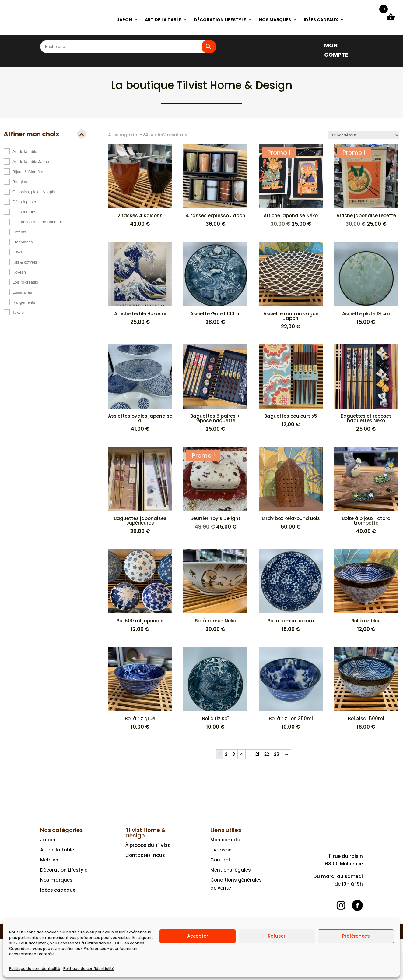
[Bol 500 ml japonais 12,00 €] (140, 591)
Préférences (356, 936)
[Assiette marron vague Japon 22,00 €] (291, 286)
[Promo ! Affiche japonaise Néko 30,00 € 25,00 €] (291, 186)
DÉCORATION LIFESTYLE (220, 20)
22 (267, 754)
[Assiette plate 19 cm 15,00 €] (366, 284)
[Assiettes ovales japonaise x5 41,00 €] (140, 389)
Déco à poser (24, 202)
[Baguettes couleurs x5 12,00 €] (291, 386)
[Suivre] (341, 905)
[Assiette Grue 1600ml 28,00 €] (215, 284)
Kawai (18, 252)
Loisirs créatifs (25, 282)
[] (315, 45)
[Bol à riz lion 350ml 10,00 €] (291, 689)
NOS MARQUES (275, 20)
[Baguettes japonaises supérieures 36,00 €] (140, 491)
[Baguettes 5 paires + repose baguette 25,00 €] (215, 389)
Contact (220, 860)
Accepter (198, 936)
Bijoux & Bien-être (28, 172)
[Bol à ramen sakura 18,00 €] (291, 591)
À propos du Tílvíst (148, 845)
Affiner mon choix (45, 135)
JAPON (124, 20)
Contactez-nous (145, 855)
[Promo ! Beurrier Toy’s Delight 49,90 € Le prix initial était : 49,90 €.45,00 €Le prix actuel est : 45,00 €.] (215, 489)
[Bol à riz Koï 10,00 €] (215, 689)
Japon (48, 840)
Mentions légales (231, 870)
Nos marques (56, 880)
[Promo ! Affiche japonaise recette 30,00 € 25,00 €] (366, 186)
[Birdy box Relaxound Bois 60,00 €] (291, 489)
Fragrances (23, 242)
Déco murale (24, 212)
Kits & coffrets (25, 262)
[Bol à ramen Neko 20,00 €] (215, 591)
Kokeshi (20, 272)
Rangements (24, 302)
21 (257, 754)
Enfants (19, 232)
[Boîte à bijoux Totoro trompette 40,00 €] (366, 491)
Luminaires (22, 292)
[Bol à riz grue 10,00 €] (140, 689)
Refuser (277, 936)
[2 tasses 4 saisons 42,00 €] (140, 186)
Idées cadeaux (58, 890)
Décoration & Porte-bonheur (37, 222)
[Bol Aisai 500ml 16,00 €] (366, 689)
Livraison (221, 850)
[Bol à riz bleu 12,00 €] (366, 591)
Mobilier (49, 860)
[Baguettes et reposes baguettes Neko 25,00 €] (366, 389)
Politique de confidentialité (35, 969)
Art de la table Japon (31, 162)
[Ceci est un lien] (60, 26)
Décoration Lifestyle (64, 870)
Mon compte (225, 840)
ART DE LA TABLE (163, 20)
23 (277, 754)
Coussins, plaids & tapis (34, 192)
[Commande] (363, 135)
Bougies (20, 182)
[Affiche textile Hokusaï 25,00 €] (140, 284)
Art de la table (25, 152)
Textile (18, 312)
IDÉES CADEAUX (321, 20)
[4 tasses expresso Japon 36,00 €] (215, 186)
